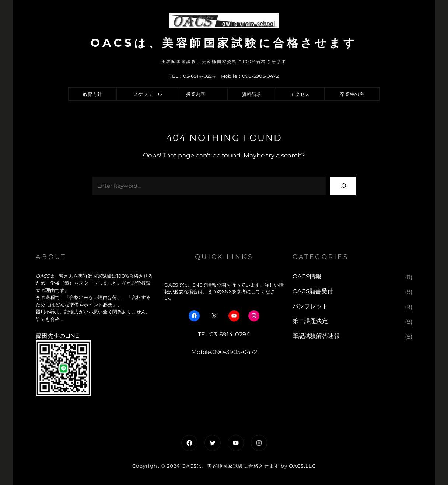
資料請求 (252, 94)
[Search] (343, 186)
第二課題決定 (310, 321)
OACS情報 (307, 276)
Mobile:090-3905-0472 (224, 352)
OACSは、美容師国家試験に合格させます (224, 43)
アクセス (300, 94)
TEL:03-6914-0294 (224, 334)
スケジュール (148, 94)
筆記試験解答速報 (316, 336)
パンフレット (310, 306)
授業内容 (196, 94)
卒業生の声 (352, 94)
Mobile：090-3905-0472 (250, 76)
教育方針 (92, 94)
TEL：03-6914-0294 (193, 76)
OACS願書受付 (313, 291)
